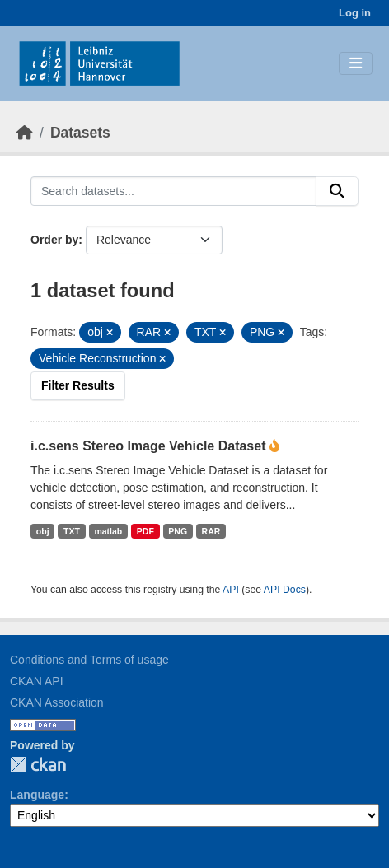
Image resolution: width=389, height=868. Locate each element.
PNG (178, 531)
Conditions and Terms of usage (89, 660)
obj (43, 531)
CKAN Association (57, 702)
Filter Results (78, 385)
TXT (72, 531)
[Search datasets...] (173, 191)
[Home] (25, 133)
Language (37, 795)
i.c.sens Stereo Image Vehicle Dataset (150, 446)
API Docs (285, 590)
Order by (54, 240)
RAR (211, 531)
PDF (145, 531)
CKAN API (37, 681)
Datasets (80, 133)
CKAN (38, 765)
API (231, 590)
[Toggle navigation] (356, 64)
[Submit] (337, 191)
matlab (108, 531)
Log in (355, 13)
